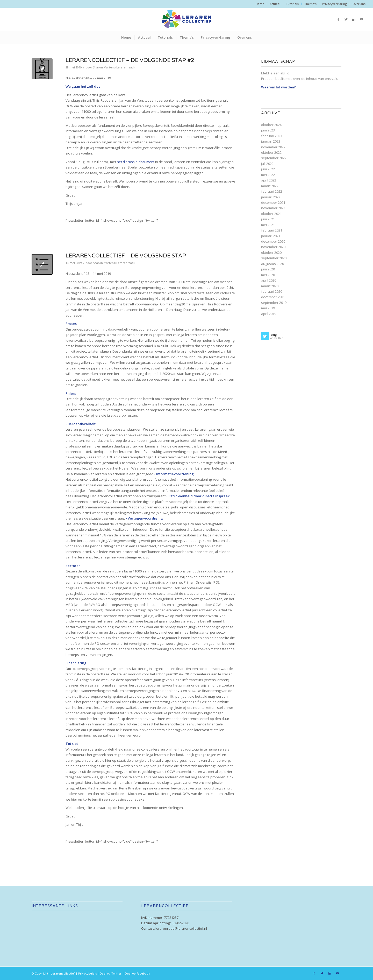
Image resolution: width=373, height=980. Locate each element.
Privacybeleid (88, 973)
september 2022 (274, 158)
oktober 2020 (271, 253)
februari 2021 (272, 230)
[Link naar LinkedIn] (354, 19)
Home (260, 4)
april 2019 (269, 314)
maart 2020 (270, 286)
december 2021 (273, 202)
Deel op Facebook (137, 973)
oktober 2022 (271, 152)
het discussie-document (136, 162)
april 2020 (269, 280)
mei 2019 (268, 308)
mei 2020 (268, 275)
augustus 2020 (272, 264)
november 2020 (273, 247)
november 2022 (273, 147)
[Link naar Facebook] (338, 19)
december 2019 (273, 297)
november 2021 (273, 208)
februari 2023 (272, 136)
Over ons (359, 4)
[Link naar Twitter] (346, 19)
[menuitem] (260, 4)
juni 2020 (268, 269)
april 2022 (269, 180)
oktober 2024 (271, 125)
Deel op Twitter (111, 973)
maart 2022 (270, 186)
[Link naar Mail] (362, 19)
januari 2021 (271, 236)
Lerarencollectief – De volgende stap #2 (130, 60)
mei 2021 (268, 225)
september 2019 (274, 303)
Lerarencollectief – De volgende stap (126, 256)
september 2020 (274, 258)
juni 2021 (268, 219)
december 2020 (273, 241)
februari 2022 (272, 191)
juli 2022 (267, 164)
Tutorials (292, 4)
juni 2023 (268, 130)
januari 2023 (271, 141)
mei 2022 (268, 175)
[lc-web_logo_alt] (187, 19)
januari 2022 (271, 197)
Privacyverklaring (335, 4)
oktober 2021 (271, 214)
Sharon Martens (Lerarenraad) (114, 67)
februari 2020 (272, 291)
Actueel (275, 4)
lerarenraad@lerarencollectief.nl (181, 928)
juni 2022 (268, 169)
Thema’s (310, 4)
